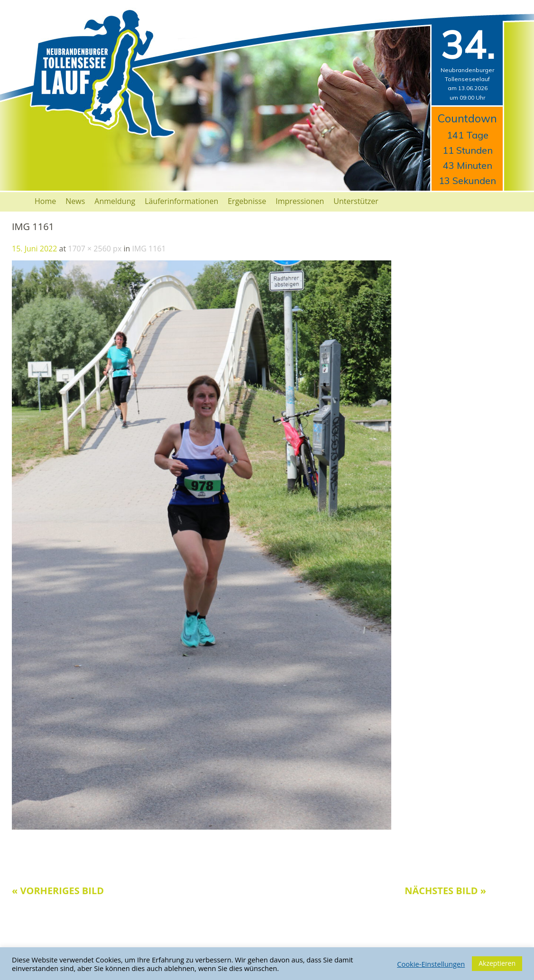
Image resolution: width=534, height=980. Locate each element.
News (75, 201)
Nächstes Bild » (445, 891)
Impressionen (300, 201)
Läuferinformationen (181, 201)
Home (45, 201)
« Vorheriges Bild (58, 891)
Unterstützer (356, 201)
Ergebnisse (247, 201)
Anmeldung (115, 201)
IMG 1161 (149, 249)
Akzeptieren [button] (497, 963)
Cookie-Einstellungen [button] (431, 964)
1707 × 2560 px (95, 249)
